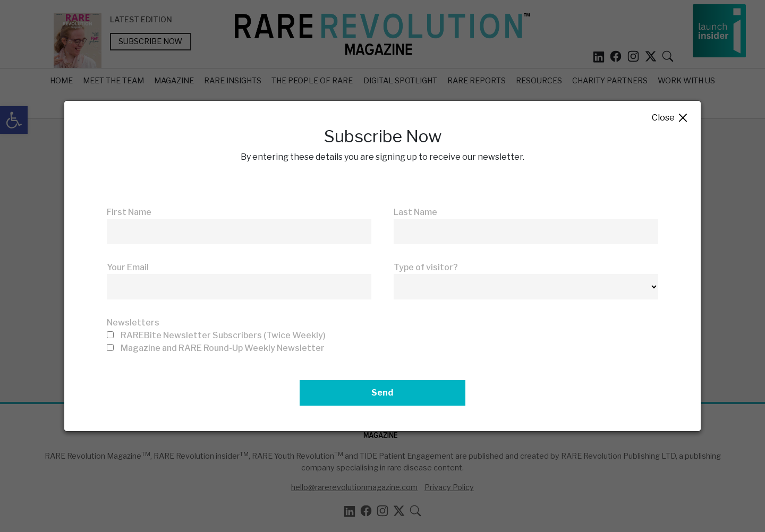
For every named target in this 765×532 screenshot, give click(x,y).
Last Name (415, 212)
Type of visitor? (426, 267)
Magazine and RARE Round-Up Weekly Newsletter (223, 348)
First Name (129, 212)
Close (670, 118)
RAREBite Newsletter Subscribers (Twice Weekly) (223, 335)
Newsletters (133, 323)
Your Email (128, 267)
